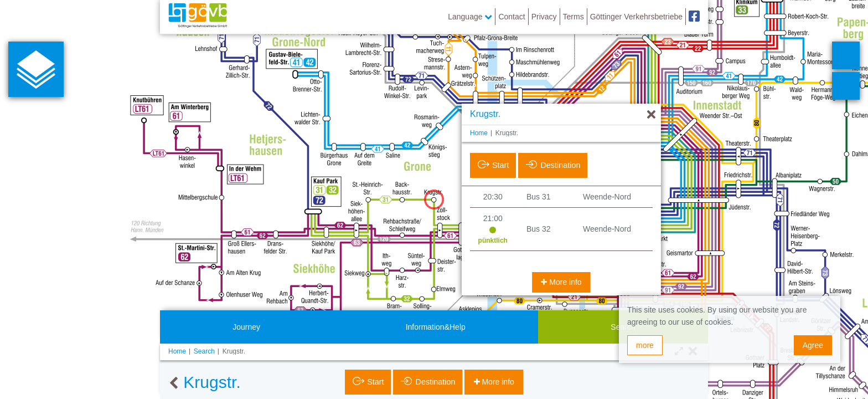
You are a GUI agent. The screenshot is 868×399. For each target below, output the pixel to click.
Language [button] (470, 17)
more (645, 345)
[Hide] (651, 115)
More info (564, 282)
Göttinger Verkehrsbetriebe (636, 17)
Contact (512, 17)
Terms (573, 17)
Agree (813, 345)
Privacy (544, 17)
